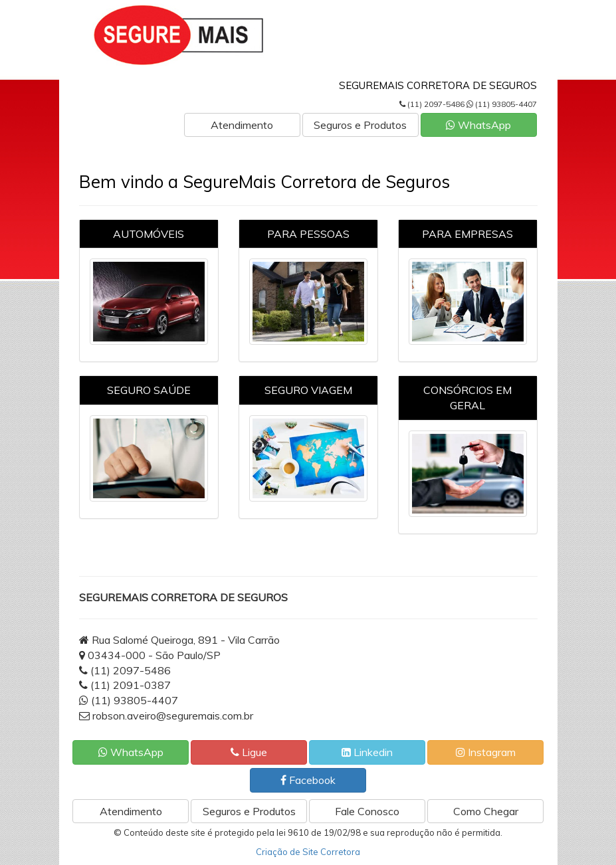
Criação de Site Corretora (308, 852)
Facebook (308, 780)
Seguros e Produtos (360, 125)
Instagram (486, 752)
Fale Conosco (367, 811)
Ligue (249, 752)
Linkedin (367, 752)
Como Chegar (486, 811)
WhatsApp (478, 125)
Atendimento (242, 125)
